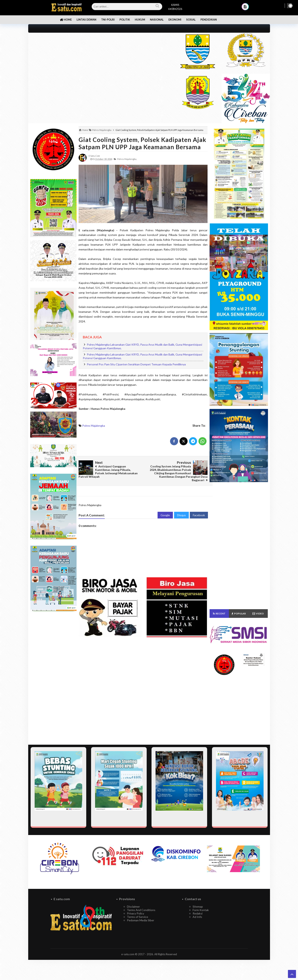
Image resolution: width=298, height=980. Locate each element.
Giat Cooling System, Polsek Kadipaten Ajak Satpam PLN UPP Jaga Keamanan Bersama (142, 143)
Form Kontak (201, 910)
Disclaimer (133, 906)
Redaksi (198, 913)
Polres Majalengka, (127, 159)
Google (165, 515)
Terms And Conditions (141, 910)
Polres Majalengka (94, 426)
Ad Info (197, 917)
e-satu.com (128, 954)
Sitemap (198, 906)
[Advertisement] (99, 61)
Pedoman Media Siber (141, 920)
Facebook (199, 515)
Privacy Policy (136, 913)
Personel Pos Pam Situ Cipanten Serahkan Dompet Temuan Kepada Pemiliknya (136, 364)
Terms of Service (138, 917)
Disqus (181, 515)
